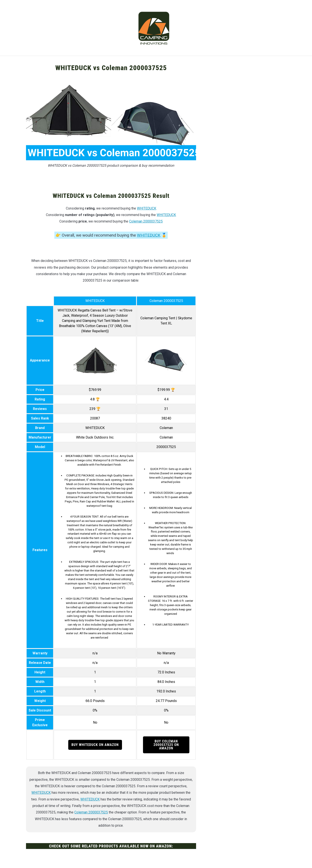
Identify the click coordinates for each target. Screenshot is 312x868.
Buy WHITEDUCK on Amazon (95, 745)
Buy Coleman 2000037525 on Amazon (166, 745)
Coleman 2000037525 (146, 221)
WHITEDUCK (147, 208)
